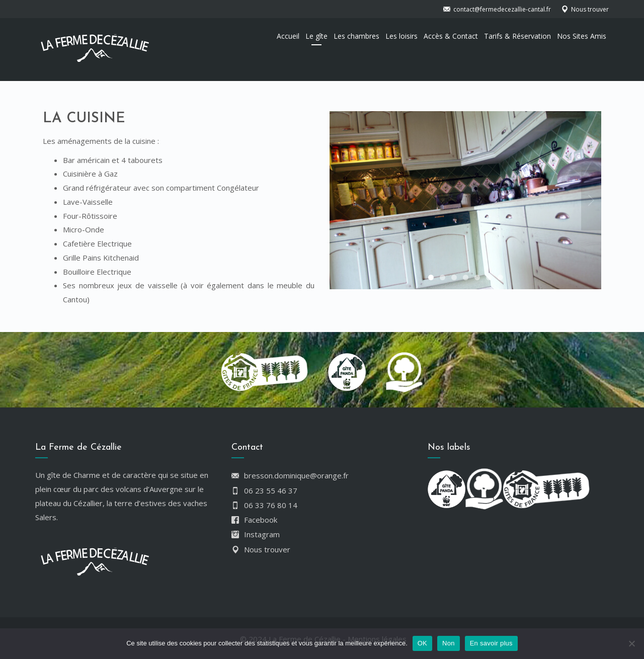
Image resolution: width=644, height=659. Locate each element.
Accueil (288, 36)
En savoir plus (491, 643)
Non (449, 643)
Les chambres (356, 36)
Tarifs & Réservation (517, 36)
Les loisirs (401, 36)
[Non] (631, 643)
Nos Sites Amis (582, 36)
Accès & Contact (451, 36)
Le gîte (316, 36)
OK (422, 643)
